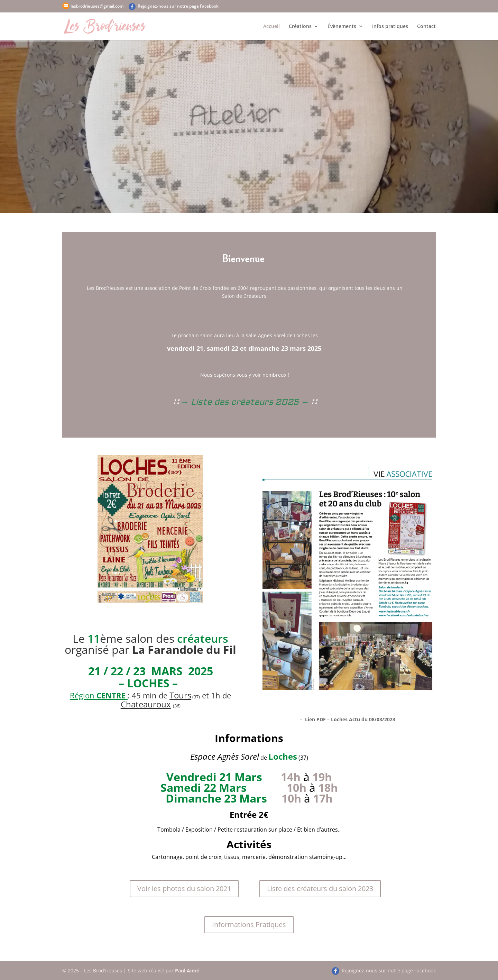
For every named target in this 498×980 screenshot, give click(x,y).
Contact (426, 27)
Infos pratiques (390, 27)
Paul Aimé (187, 970)
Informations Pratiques (249, 924)
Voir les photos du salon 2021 (184, 889)
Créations (300, 27)
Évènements (342, 27)
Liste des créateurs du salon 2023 (320, 889)
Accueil (271, 27)
